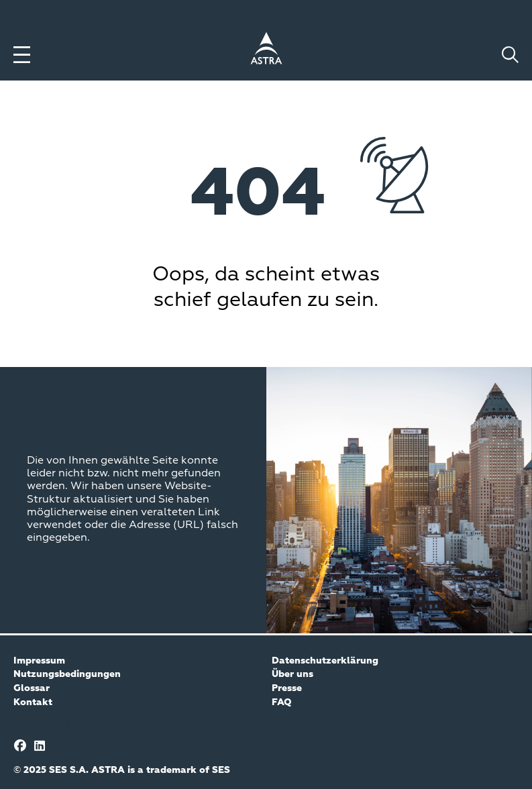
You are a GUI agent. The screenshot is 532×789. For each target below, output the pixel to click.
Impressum (39, 661)
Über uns (292, 674)
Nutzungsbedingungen (67, 674)
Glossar (32, 688)
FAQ (282, 702)
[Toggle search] (510, 55)
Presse (287, 688)
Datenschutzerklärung (325, 661)
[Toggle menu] (22, 55)
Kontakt (33, 702)
